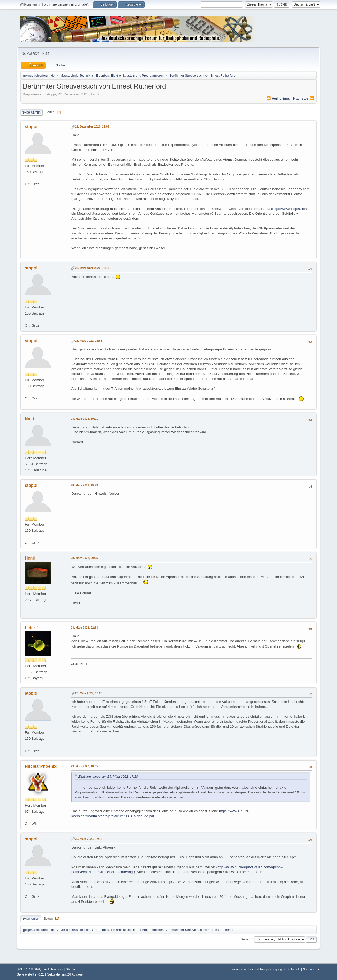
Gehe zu (246, 939)
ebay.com (302, 189)
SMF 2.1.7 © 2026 (28, 969)
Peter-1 (32, 628)
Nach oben (31, 919)
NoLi (29, 419)
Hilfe (251, 969)
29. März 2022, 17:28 (89, 693)
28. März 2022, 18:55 (89, 341)
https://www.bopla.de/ (289, 209)
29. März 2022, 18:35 (84, 766)
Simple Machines (52, 969)
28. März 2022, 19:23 (84, 485)
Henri (30, 558)
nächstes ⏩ (304, 98)
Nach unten (31, 112)
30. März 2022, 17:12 (89, 839)
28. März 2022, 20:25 (84, 558)
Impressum (239, 969)
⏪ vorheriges (278, 98)
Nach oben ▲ (311, 969)
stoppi (31, 127)
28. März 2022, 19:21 (84, 419)
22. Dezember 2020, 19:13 (92, 268)
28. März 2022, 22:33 (84, 628)
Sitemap (71, 969)
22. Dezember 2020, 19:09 (92, 126)
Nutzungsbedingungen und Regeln (278, 969)
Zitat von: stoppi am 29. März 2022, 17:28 (108, 777)
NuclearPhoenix (41, 766)
